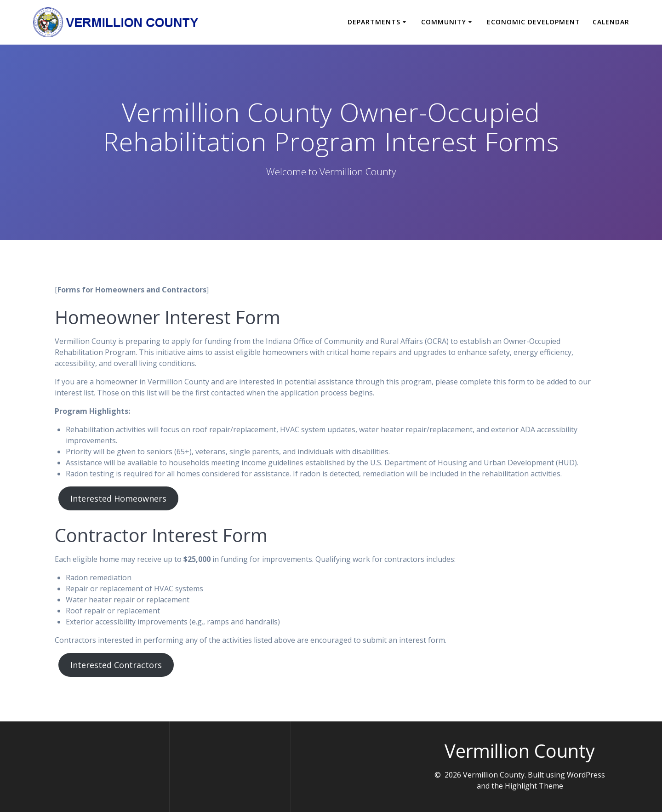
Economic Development (534, 22)
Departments (374, 22)
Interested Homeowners (118, 498)
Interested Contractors (116, 665)
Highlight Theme (534, 786)
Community (444, 22)
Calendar (611, 22)
